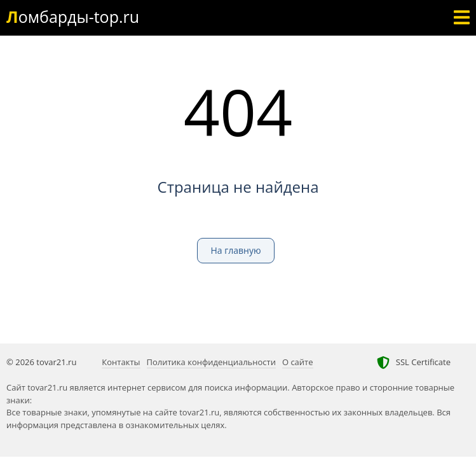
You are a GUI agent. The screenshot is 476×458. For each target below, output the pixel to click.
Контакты (121, 362)
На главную (235, 250)
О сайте (298, 362)
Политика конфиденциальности (211, 362)
